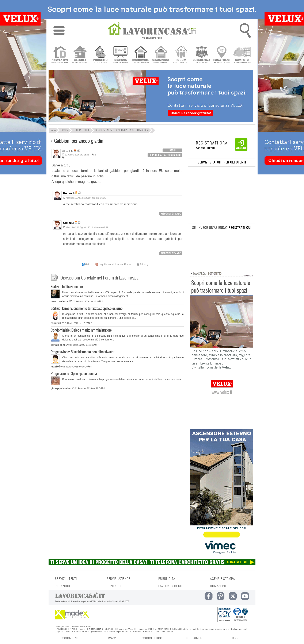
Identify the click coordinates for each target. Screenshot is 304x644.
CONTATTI (114, 586)
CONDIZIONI (69, 638)
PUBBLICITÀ (167, 579)
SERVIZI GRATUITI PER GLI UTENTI (222, 162)
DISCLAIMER (193, 638)
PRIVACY (111, 638)
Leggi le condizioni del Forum (113, 265)
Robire (67, 193)
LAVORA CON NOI (171, 586)
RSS (235, 638)
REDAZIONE (63, 586)
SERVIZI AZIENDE (119, 579)
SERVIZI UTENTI (66, 579)
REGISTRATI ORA (212, 143)
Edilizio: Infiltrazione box (67, 287)
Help (86, 265)
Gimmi (67, 223)
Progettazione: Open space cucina (74, 374)
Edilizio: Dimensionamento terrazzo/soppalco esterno (87, 309)
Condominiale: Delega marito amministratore (81, 331)
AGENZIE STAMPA (223, 579)
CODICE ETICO (152, 638)
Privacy (142, 265)
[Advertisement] (117, 424)
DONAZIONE (218, 586)
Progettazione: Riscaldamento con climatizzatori (83, 352)
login (172, 150)
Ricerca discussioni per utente (79, 151)
